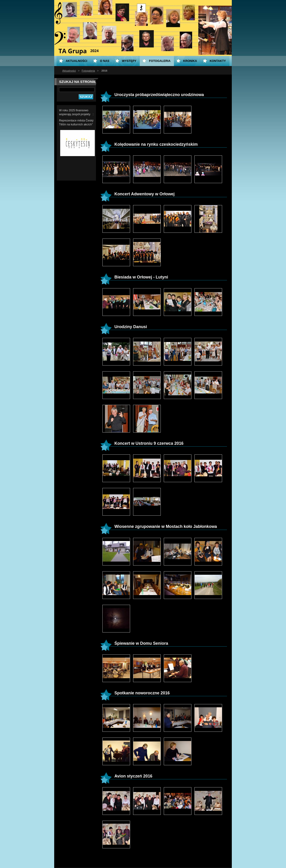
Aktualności (69, 71)
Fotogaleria (88, 71)
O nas (105, 61)
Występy (129, 61)
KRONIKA (190, 61)
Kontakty (218, 61)
